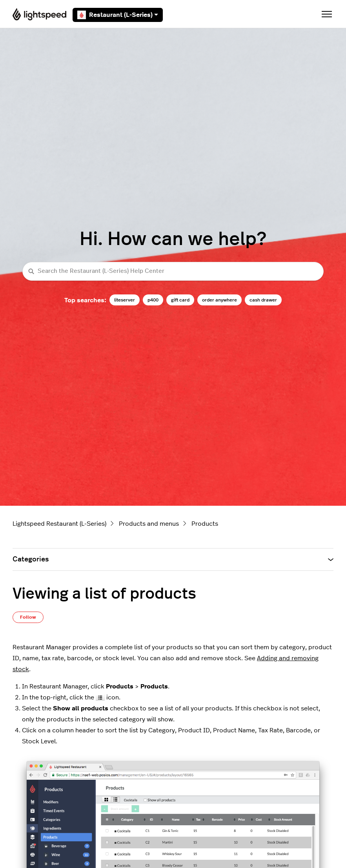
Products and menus (149, 524)
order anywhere (219, 300)
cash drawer (263, 300)
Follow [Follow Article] (28, 617)
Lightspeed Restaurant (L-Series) (59, 524)
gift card (180, 300)
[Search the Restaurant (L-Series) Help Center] (173, 271)
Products (205, 524)
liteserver (125, 300)
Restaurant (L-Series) (118, 15)
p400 (153, 300)
